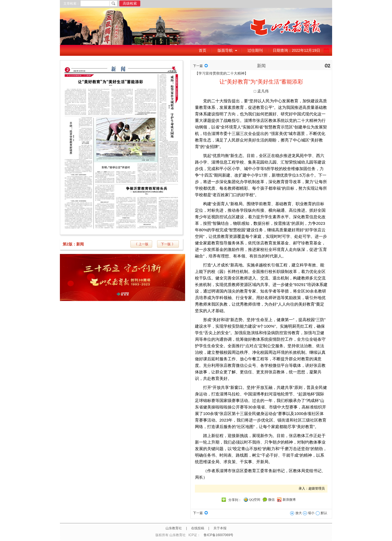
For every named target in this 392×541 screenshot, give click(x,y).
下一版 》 (168, 244)
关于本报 (220, 528)
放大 (296, 513)
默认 (321, 513)
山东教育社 (174, 528)
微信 (271, 500)
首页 (203, 50)
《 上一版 (141, 244)
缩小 (309, 513)
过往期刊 (255, 50)
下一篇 (198, 66)
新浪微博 (289, 500)
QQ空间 (255, 500)
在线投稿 (198, 528)
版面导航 (225, 50)
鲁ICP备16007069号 (218, 535)
